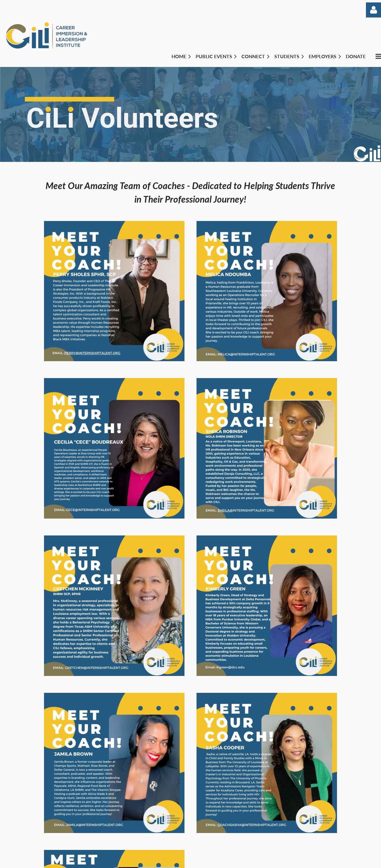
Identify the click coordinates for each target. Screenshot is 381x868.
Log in (373, 10)
